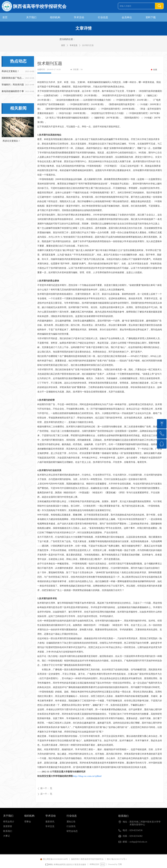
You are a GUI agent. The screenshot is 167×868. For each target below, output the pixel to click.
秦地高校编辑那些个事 (13, 92)
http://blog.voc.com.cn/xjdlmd (87, 776)
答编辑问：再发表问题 (13, 85)
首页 (63, 45)
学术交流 (74, 45)
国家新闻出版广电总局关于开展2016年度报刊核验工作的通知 (13, 78)
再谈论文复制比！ (10, 72)
